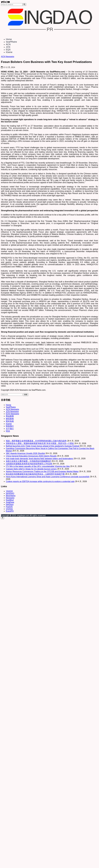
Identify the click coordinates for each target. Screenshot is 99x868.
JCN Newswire (12, 412)
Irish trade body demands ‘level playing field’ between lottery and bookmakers (40, 459)
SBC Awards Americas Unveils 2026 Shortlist (25, 453)
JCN (8, 47)
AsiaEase (10, 502)
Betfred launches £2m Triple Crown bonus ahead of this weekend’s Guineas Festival (42, 446)
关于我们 (10, 429)
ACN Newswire (8, 57)
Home (9, 39)
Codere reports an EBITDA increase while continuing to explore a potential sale (40, 481)
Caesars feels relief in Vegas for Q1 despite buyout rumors (31, 469)
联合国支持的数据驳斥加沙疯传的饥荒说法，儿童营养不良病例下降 (35, 474)
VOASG (9, 509)
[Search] (24, 4)
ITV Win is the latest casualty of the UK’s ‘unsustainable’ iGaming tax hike (38, 466)
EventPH (10, 511)
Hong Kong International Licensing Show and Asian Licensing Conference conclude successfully (48, 477)
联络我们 (10, 426)
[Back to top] (3, 518)
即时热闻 (10, 421)
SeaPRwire (11, 42)
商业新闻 (10, 416)
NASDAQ (10, 493)
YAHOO (9, 491)
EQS (8, 50)
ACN (8, 44)
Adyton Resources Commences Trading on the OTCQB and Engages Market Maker (42, 471)
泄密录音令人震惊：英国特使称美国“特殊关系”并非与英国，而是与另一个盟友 (40, 443)
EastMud (10, 500)
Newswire (10, 498)
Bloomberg (11, 496)
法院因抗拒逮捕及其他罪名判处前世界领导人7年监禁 (29, 464)
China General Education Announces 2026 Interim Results (31, 456)
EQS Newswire (12, 414)
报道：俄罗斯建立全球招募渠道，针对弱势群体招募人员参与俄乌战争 (36, 441)
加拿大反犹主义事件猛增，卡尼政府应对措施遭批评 (28, 461)
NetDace (10, 504)
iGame (9, 52)
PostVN (9, 507)
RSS (8, 431)
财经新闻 (10, 419)
